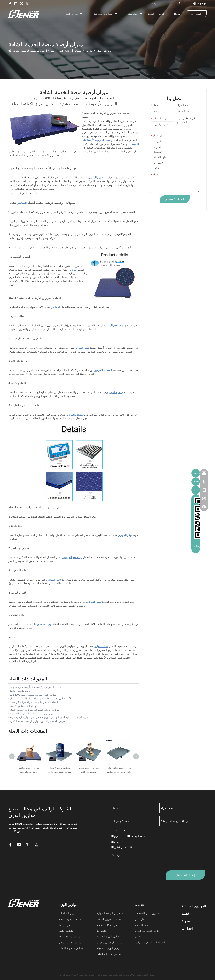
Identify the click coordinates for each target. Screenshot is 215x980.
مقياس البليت (66, 931)
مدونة (186, 921)
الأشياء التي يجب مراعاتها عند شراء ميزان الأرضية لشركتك (41, 698)
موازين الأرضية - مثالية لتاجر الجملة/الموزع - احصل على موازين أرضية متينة (50, 717)
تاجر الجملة (158, 157)
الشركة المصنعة (157, 149)
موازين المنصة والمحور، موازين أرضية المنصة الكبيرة (38, 721)
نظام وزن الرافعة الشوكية (110, 913)
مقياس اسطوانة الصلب (71, 948)
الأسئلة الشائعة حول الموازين (150, 942)
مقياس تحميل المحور (70, 942)
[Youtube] (27, 4)
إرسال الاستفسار (175, 199)
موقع (37, 98)
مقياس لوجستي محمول (109, 942)
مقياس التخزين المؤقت (109, 919)
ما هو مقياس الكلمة (20, 691)
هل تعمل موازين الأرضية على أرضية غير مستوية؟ (35, 687)
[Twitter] (21, 4)
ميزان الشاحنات (67, 913)
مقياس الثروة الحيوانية (109, 937)
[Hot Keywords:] (179, 3)
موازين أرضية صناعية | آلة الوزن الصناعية (31, 714)
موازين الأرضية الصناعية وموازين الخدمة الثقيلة (34, 710)
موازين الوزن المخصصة (147, 913)
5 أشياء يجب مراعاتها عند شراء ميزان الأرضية (34, 702)
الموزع (156, 142)
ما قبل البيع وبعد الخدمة (147, 931)
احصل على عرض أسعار (195, 15)
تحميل (138, 937)
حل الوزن (139, 919)
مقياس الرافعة (66, 925)
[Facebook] (10, 4)
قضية (185, 914)
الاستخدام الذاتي (158, 165)
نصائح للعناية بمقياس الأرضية (25, 706)
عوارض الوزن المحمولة (109, 948)
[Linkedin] (16, 4)
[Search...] (164, 3)
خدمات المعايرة (143, 925)
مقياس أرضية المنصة (70, 919)
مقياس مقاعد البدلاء (70, 937)
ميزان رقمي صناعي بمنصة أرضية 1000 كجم (33, 695)
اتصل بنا (187, 928)
